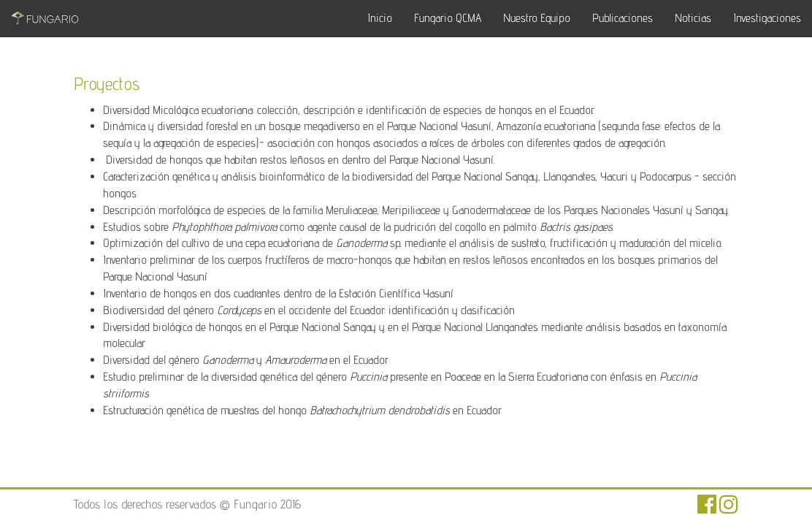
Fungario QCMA (448, 18)
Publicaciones (623, 18)
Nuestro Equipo (537, 18)
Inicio (380, 18)
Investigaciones (767, 18)
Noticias (693, 18)
